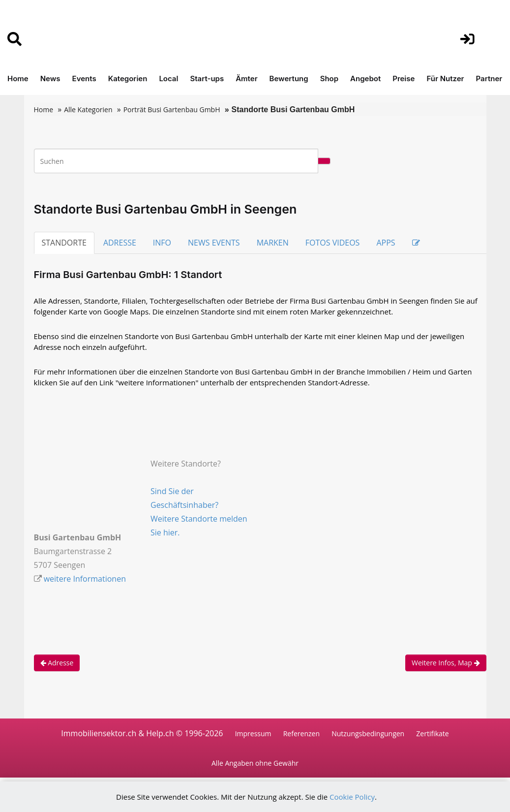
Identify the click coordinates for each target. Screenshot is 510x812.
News (50, 78)
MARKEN (273, 243)
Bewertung (289, 78)
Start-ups (207, 78)
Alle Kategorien (88, 109)
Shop (329, 78)
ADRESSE (120, 243)
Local (168, 78)
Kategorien (128, 78)
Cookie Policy (352, 797)
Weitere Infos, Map (446, 663)
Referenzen (301, 734)
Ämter (246, 78)
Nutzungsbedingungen (368, 734)
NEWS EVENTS (214, 243)
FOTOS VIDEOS (333, 243)
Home (18, 78)
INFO (162, 243)
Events (84, 78)
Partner (489, 78)
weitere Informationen (85, 579)
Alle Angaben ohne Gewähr (255, 764)
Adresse (57, 663)
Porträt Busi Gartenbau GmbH (172, 109)
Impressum (253, 734)
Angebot (365, 78)
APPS (386, 243)
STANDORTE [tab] (64, 243)
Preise (404, 78)
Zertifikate (432, 734)
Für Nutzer (445, 78)
